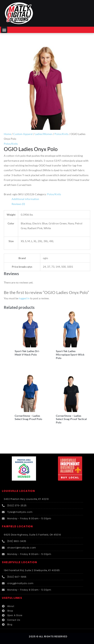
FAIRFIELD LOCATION (17, 526)
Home (7, 134)
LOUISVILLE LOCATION (18, 491)
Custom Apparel (23, 134)
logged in (24, 298)
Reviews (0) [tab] (18, 204)
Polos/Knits (61, 134)
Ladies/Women (44, 134)
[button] (4, 30)
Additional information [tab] (25, 199)
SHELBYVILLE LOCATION (19, 562)
